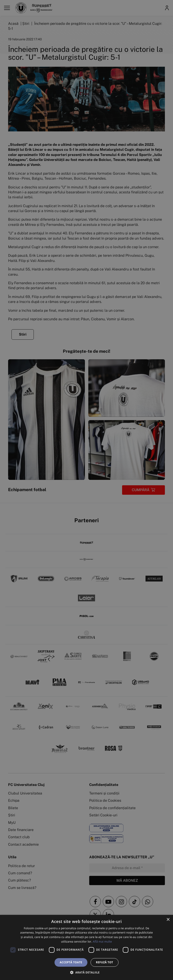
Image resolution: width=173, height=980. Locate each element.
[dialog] (86, 947)
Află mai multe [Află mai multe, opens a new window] (102, 942)
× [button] (168, 920)
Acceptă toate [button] (71, 962)
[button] (86, 972)
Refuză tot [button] (105, 962)
